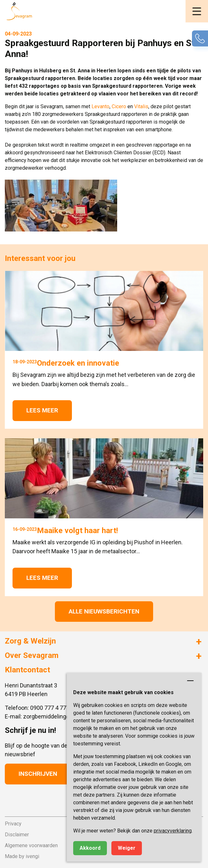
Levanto (100, 106)
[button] (197, 11)
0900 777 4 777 (50, 708)
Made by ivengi (22, 856)
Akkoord (90, 848)
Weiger (127, 848)
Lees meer (42, 410)
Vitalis (141, 106)
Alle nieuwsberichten (104, 611)
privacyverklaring (173, 831)
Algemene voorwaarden (31, 845)
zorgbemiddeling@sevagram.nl (63, 716)
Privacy (13, 824)
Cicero (120, 106)
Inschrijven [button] (38, 774)
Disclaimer (17, 835)
